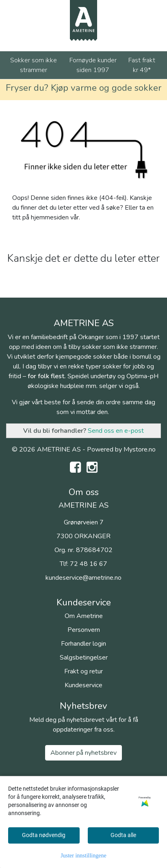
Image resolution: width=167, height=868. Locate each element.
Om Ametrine (84, 616)
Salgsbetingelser (84, 658)
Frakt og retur (83, 671)
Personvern (84, 630)
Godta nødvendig (44, 835)
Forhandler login (83, 644)
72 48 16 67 (89, 564)
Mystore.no (140, 449)
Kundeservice (83, 685)
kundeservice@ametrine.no (83, 578)
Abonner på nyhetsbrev (83, 753)
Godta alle (123, 835)
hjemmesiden (50, 217)
